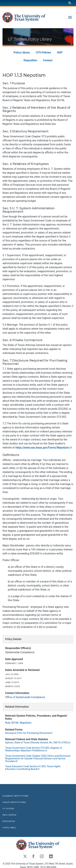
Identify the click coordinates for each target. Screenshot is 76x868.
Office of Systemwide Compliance (25, 697)
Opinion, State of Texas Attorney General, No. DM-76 (38, 743)
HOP (60, 53)
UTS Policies (44, 53)
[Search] (70, 3)
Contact (48, 60)
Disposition (30, 60)
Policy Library (22, 53)
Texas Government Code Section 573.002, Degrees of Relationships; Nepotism (34, 749)
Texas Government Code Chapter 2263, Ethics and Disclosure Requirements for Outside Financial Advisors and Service (38, 759)
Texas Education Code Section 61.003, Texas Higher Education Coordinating (33, 768)
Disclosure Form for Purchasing (29, 733)
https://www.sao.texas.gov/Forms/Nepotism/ (44, 448)
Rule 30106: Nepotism (18, 723)
